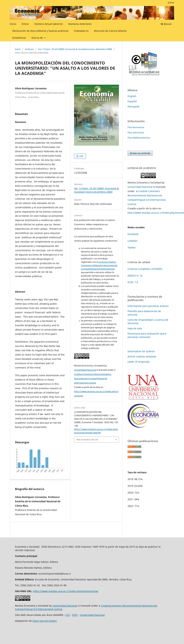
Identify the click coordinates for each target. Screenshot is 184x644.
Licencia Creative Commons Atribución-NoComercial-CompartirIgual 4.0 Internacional (99, 265)
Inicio (13, 24)
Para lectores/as (136, 127)
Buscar (166, 24)
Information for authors (141, 351)
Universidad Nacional (85, 370)
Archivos (29, 49)
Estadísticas (19, 38)
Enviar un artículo (140, 153)
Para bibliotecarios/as (139, 138)
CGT (68, 615)
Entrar (25, 24)
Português (134, 106)
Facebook (133, 234)
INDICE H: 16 (135, 276)
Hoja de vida (135, 328)
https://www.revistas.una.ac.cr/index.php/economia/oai (66, 591)
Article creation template (142, 356)
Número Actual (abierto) (49, 24)
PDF (81, 156)
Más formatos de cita (87, 440)
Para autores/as (136, 132)
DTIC (75, 615)
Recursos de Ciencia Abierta (110, 31)
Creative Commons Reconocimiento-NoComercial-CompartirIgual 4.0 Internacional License (93, 378)
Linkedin (132, 241)
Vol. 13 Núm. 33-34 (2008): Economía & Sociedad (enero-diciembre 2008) (75, 49)
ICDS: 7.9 (133, 282)
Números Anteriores (80, 24)
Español (132, 101)
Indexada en (81, 31)
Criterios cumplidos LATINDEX (145, 269)
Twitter (132, 248)
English (132, 96)
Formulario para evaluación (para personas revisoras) (147, 335)
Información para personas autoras (148, 306)
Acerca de (37, 38)
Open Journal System (45, 621)
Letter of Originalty (139, 362)
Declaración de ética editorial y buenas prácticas (40, 31)
